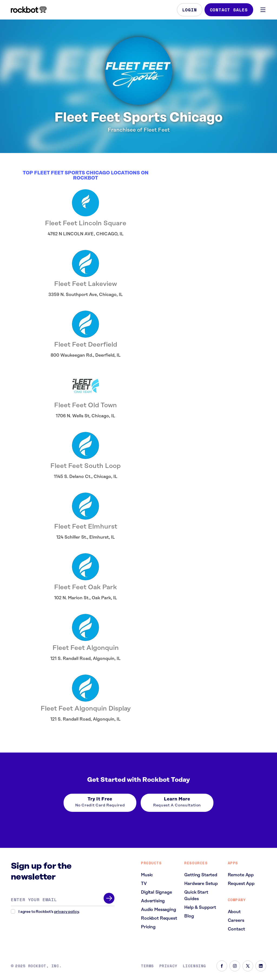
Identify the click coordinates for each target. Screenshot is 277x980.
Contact (236, 929)
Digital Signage (156, 892)
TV (144, 884)
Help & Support (200, 907)
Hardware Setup (201, 884)
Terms (147, 966)
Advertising (153, 901)
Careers (236, 920)
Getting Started (201, 875)
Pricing (148, 927)
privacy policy (67, 912)
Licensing (194, 966)
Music (147, 875)
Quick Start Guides (196, 896)
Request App (241, 884)
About (234, 912)
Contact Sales (229, 10)
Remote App (241, 875)
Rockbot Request (159, 918)
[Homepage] (29, 10)
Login (190, 10)
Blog (189, 916)
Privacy (168, 966)
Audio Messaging (159, 910)
